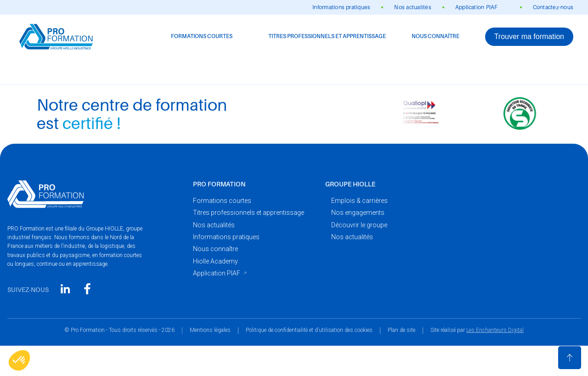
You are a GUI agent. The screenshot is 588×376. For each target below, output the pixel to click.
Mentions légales (210, 330)
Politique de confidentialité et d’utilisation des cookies (309, 330)
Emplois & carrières (359, 201)
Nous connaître (435, 36)
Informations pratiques (341, 7)
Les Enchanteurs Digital (495, 330)
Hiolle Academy (215, 261)
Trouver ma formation (529, 36)
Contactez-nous (553, 7)
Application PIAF (477, 7)
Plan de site (401, 330)
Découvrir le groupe (359, 225)
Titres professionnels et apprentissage (327, 36)
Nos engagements (358, 213)
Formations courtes (202, 36)
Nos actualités (413, 7)
